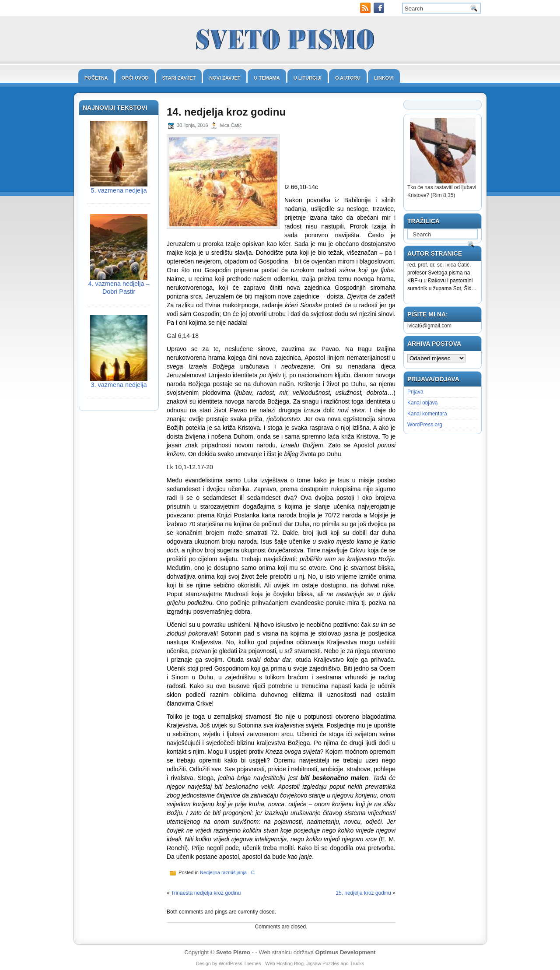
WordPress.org (425, 425)
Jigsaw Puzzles (323, 963)
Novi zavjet (225, 78)
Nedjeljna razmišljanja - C (227, 872)
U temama (267, 78)
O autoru (348, 78)
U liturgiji (308, 78)
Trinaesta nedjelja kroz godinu (206, 893)
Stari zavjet (179, 78)
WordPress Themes (240, 963)
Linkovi (384, 78)
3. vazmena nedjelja (119, 385)
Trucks (357, 963)
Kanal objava (422, 403)
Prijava (415, 392)
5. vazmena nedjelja (119, 190)
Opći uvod (135, 78)
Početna (96, 78)
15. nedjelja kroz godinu (363, 893)
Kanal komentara (427, 414)
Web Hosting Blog (284, 963)
